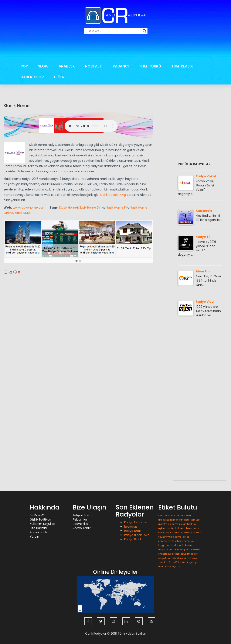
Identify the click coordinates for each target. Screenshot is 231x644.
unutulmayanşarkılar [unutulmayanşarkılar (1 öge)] (170, 567)
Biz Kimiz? (37, 515)
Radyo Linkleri (40, 532)
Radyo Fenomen (136, 522)
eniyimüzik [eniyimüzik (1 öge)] (164, 541)
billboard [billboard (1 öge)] (180, 528)
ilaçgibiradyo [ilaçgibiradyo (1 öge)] (166, 545)
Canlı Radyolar (96, 633)
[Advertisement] (116, 49)
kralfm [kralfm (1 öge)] (189, 545)
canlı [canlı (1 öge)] (196, 528)
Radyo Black (133, 539)
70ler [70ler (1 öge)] (170, 516)
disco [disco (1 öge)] (186, 537)
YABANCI (121, 66)
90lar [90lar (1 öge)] (189, 516)
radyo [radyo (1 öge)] (194, 554)
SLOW (43, 66)
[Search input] (114, 31)
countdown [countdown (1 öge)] (195, 533)
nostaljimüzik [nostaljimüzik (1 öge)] (185, 550)
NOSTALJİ (94, 66)
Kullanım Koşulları (42, 524)
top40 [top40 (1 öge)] (181, 562)
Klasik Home (17, 106)
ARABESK (67, 66)
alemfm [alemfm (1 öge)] (163, 524)
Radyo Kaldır (82, 528)
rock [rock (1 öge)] (195, 558)
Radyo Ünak (133, 531)
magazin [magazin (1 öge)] (163, 550)
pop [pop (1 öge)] (177, 554)
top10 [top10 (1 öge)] (167, 562)
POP (24, 66)
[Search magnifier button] (145, 31)
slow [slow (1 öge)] (161, 562)
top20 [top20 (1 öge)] (174, 562)
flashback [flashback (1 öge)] (177, 541)
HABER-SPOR (32, 77)
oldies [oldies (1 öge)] (197, 550)
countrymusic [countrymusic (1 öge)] (166, 537)
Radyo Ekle (80, 524)
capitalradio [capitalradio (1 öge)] (181, 533)
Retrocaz (131, 527)
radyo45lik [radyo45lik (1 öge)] (164, 558)
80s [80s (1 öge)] (183, 516)
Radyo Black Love (137, 535)
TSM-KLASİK (182, 66)
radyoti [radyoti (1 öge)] (188, 558)
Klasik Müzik (23, 213)
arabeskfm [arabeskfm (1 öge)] (190, 524)
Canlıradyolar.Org (113, 195)
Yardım (35, 537)
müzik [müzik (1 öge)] (173, 550)
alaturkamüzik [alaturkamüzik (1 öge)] (192, 520)
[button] (77, 261)
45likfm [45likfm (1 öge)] (163, 516)
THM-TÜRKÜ (150, 66)
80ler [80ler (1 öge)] (177, 516)
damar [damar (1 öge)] (179, 537)
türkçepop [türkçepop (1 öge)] (191, 562)
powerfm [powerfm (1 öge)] (185, 554)
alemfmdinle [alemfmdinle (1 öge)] (175, 524)
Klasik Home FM (117, 208)
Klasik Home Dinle (91, 208)
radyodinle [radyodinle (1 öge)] (177, 558)
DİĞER (59, 77)
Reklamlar (80, 519)
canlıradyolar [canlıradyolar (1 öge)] (166, 533)
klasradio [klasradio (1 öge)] (179, 545)
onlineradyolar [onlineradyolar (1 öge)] (166, 554)
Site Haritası (38, 528)
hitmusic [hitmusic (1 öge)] (189, 541)
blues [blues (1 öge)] (189, 528)
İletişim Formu (83, 515)
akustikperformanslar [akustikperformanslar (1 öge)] (171, 520)
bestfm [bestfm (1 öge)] (170, 528)
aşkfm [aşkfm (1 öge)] (162, 528)
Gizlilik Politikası (41, 519)
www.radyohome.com (29, 208)
